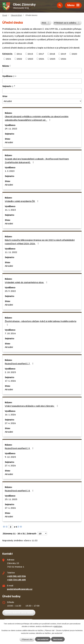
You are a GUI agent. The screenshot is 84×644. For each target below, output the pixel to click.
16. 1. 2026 (10, 414)
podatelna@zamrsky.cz (20, 589)
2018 (52, 54)
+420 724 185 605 (16, 580)
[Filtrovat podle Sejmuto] (42, 91)
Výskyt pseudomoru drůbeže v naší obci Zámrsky (32, 406)
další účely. (58, 626)
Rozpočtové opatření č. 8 (20, 491)
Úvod (5, 15)
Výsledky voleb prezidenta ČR (22, 201)
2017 (41, 54)
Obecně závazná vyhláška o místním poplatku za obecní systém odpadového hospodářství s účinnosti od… (37, 118)
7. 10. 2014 (10, 333)
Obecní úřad (16, 15)
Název (6, 66)
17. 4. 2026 (10, 381)
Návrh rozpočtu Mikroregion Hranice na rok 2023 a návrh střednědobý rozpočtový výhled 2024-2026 (40, 242)
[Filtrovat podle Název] (42, 71)
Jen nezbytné (43, 639)
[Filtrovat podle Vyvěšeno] (42, 81)
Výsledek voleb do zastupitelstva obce (27, 282)
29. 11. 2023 (11, 129)
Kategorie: (7, 53)
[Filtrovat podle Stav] (42, 101)
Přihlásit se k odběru (67, 23)
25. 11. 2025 (11, 499)
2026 (64, 59)
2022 (19, 59)
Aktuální (9, 142)
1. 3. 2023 (10, 171)
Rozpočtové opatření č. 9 (20, 448)
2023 (31, 59)
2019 (63, 54)
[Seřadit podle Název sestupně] (11, 66)
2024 (41, 59)
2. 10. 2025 (10, 372)
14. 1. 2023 (10, 210)
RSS (46, 23)
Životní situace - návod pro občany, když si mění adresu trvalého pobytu (41, 323)
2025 (53, 59)
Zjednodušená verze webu (19, 613)
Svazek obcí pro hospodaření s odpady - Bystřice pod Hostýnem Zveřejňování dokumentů (37, 160)
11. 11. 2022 (11, 252)
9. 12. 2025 (10, 457)
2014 (19, 54)
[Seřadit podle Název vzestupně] (11, 65)
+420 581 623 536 (16, 576)
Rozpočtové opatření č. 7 (20, 363)
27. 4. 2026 (10, 423)
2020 (74, 54)
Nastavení (58, 639)
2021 (8, 59)
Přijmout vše (27, 639)
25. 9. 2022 (10, 291)
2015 (30, 54)
